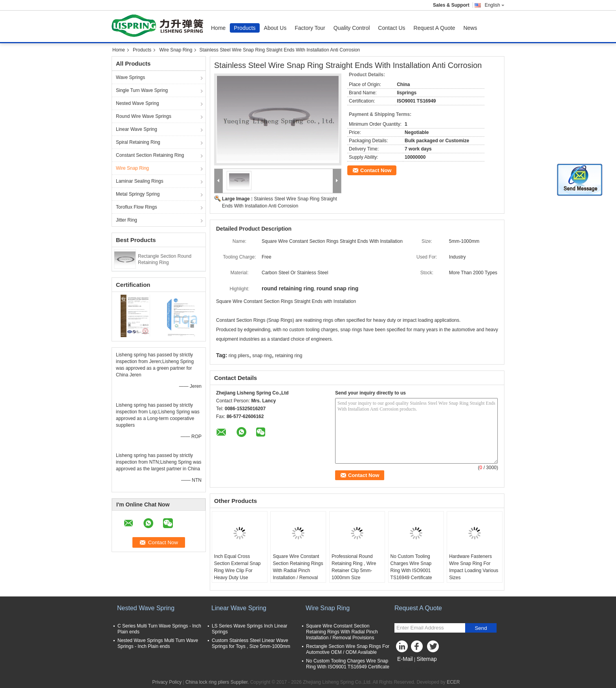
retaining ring (289, 356)
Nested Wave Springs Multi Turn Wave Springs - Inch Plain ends (158, 643)
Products (245, 28)
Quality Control (352, 28)
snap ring (262, 356)
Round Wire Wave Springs (144, 116)
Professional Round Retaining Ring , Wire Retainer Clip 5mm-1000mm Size (354, 567)
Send (481, 628)
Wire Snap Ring (176, 50)
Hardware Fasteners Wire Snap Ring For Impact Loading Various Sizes (474, 567)
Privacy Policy (167, 682)
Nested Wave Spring (137, 103)
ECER (453, 682)
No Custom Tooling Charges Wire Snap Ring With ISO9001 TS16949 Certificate (411, 567)
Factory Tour (310, 28)
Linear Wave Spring (137, 129)
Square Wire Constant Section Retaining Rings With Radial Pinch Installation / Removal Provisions (298, 571)
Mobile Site (408, 669)
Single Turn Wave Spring (142, 90)
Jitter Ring (126, 220)
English (495, 5)
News (470, 28)
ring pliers (239, 356)
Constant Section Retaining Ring (150, 155)
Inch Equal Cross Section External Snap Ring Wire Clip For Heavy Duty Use (237, 567)
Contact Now (376, 170)
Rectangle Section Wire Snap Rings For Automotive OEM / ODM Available (348, 649)
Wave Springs (130, 77)
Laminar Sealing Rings (140, 181)
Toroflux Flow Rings (137, 207)
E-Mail (405, 659)
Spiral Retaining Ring (138, 142)
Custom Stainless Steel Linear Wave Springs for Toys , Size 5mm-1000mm (251, 643)
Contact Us (391, 28)
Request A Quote (434, 28)
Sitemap (426, 659)
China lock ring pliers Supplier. (218, 682)
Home (218, 28)
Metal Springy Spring (138, 194)
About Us (275, 28)
